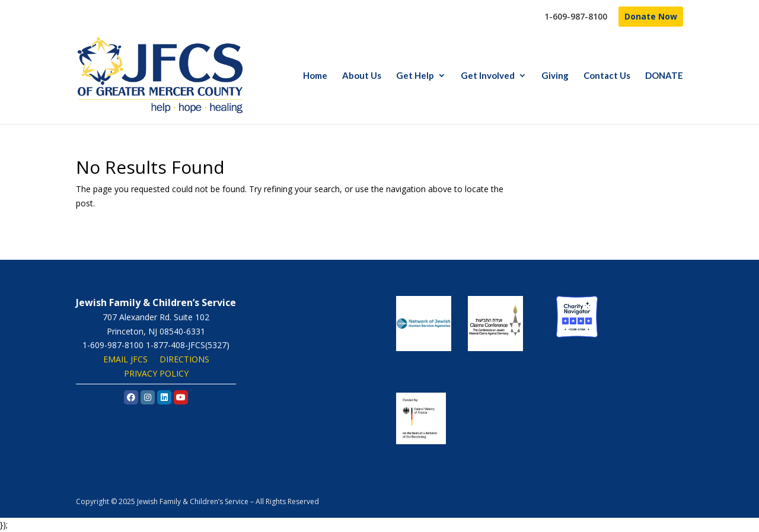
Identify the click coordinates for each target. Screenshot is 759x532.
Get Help (415, 76)
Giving (555, 76)
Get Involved (488, 76)
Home (315, 76)
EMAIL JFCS (125, 359)
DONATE (664, 76)
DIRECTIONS (184, 359)
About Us (362, 76)
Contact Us (607, 76)
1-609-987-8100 (576, 17)
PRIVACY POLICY (156, 373)
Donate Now (651, 16)
